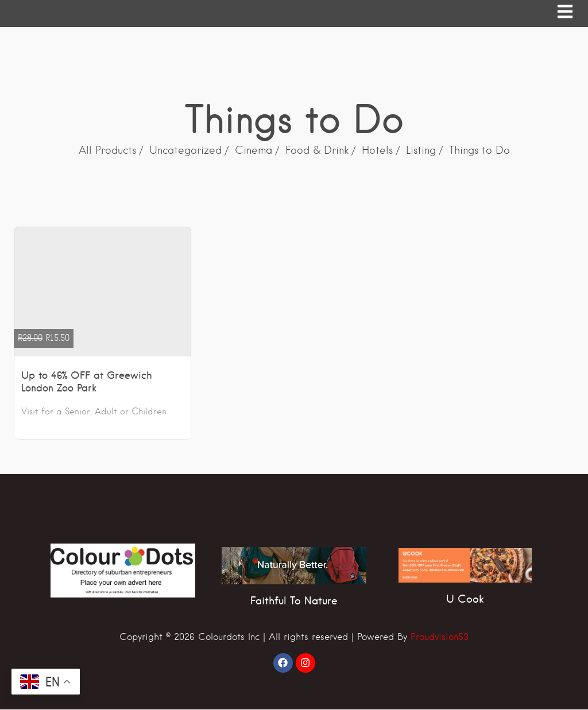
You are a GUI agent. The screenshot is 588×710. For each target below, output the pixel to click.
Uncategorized (185, 151)
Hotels (377, 151)
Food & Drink (317, 151)
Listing (421, 151)
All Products (107, 151)
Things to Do (479, 151)
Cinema (254, 151)
